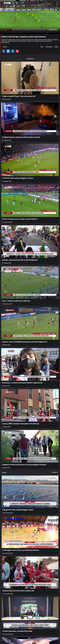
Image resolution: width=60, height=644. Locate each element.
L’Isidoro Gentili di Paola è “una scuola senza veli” (19, 96)
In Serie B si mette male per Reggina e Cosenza (18, 178)
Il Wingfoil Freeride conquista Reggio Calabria (18, 510)
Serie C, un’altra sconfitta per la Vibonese (16, 301)
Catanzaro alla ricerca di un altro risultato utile (18, 591)
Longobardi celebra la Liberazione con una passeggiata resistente (24, 464)
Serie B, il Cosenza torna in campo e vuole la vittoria (20, 219)
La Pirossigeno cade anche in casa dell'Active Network (21, 550)
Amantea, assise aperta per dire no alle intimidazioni (20, 260)
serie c (42, 47)
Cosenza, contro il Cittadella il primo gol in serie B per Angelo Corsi (25, 342)
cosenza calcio (49, 47)
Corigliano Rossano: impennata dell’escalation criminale (21, 137)
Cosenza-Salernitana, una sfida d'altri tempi (17, 631)
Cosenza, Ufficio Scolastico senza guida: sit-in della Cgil (21, 424)
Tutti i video (55, 472)
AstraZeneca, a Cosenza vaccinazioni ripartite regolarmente (22, 383)
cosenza (56, 47)
